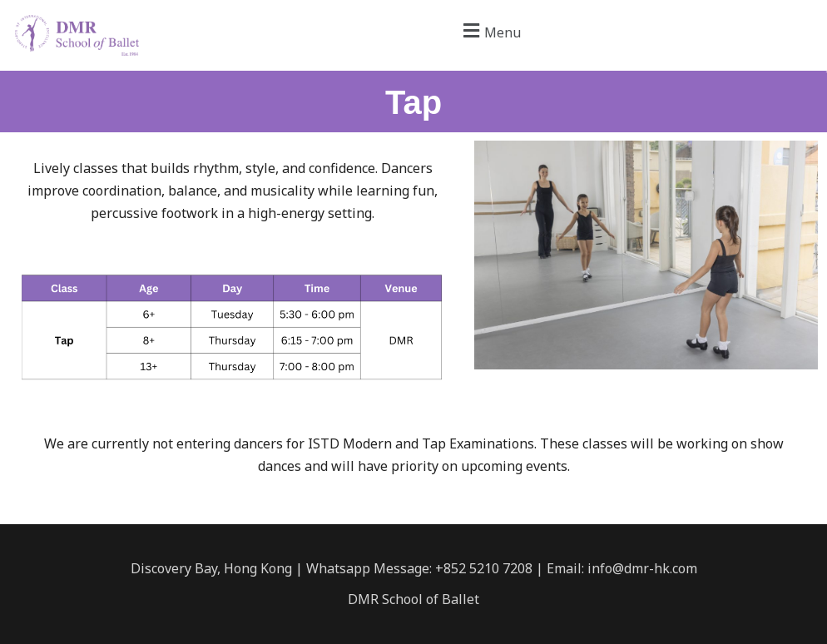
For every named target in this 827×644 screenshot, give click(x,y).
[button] (490, 30)
